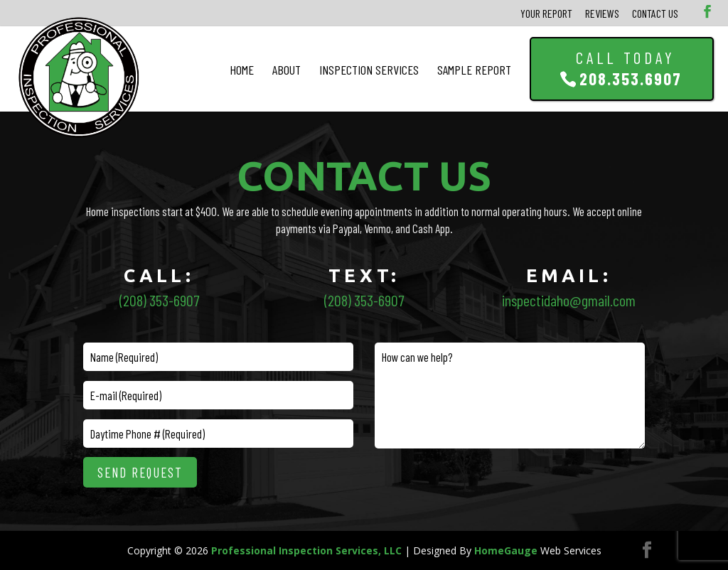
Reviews (602, 13)
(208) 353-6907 (159, 300)
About (287, 70)
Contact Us (655, 13)
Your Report (546, 13)
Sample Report (474, 70)
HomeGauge (506, 550)
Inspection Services (369, 70)
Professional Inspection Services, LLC (306, 550)
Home (242, 70)
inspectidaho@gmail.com (569, 300)
